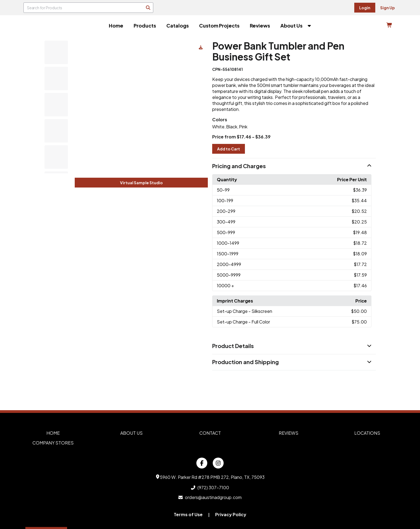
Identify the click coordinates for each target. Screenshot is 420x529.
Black (232, 127)
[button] (294, 166)
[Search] (148, 8)
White (218, 127)
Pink (243, 127)
